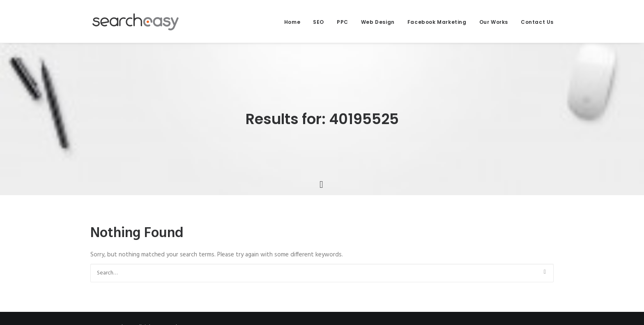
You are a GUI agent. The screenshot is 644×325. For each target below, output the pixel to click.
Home (292, 22)
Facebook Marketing (437, 22)
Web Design (378, 22)
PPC (343, 22)
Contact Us (537, 22)
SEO (319, 22)
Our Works (494, 22)
